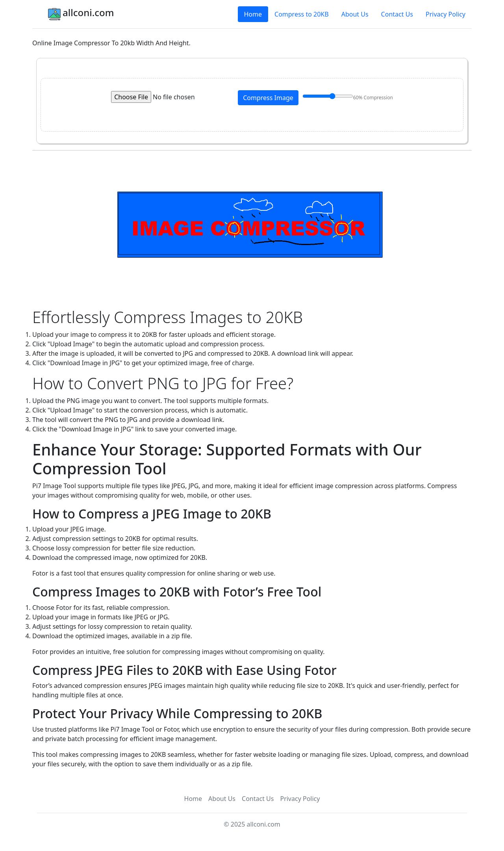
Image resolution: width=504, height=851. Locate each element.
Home (253, 14)
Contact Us (397, 14)
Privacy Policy (446, 14)
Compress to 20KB (302, 14)
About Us (355, 14)
